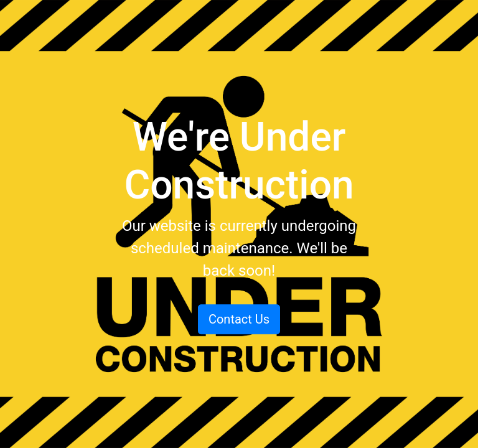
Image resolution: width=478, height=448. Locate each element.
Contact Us (239, 319)
